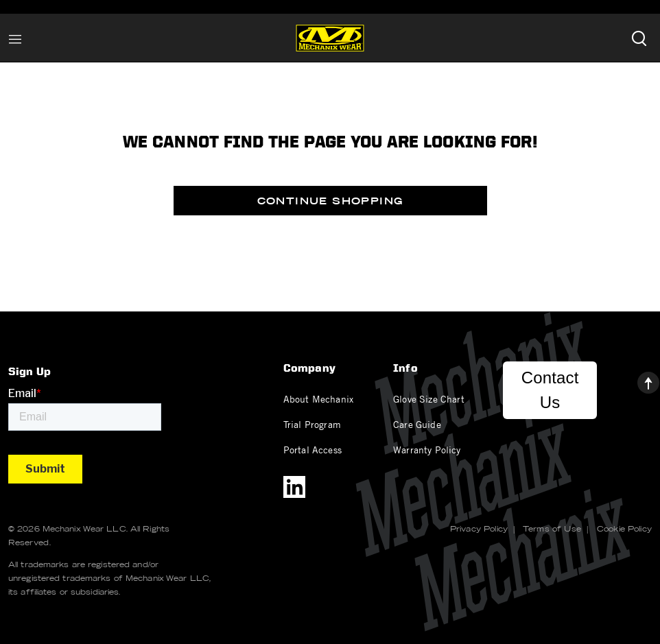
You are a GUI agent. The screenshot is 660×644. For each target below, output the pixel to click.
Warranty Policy (427, 449)
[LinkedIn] (294, 487)
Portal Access (313, 449)
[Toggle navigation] (15, 38)
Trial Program (312, 424)
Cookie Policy (624, 529)
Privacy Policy (479, 529)
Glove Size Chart (429, 398)
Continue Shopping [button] (330, 201)
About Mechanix (318, 398)
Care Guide (417, 424)
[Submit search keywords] (639, 38)
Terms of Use (552, 529)
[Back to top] (637, 379)
